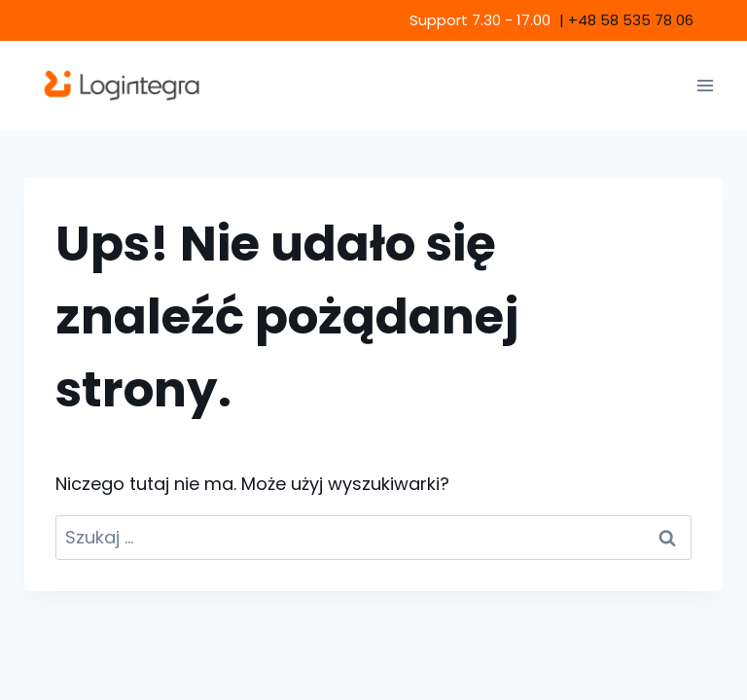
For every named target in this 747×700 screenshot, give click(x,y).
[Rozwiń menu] (705, 85)
